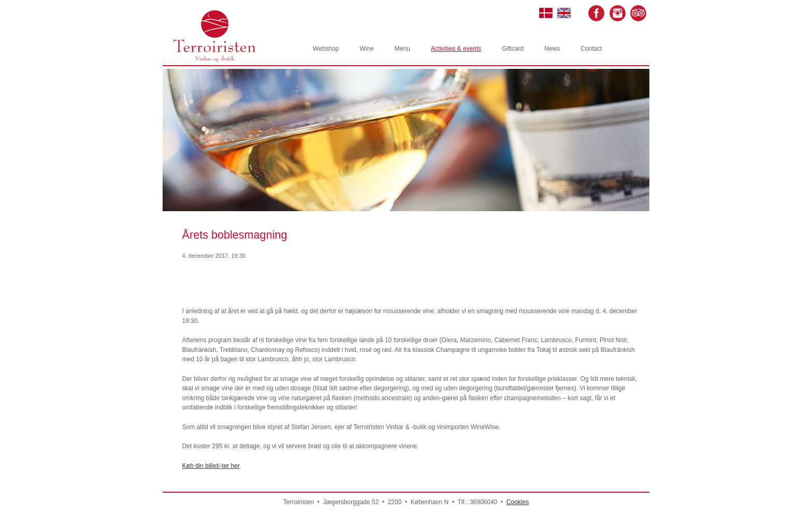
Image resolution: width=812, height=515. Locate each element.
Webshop (326, 49)
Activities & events (456, 49)
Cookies (518, 502)
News (552, 49)
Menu (402, 49)
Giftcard (513, 49)
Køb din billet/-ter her (211, 466)
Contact (591, 49)
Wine (366, 49)
